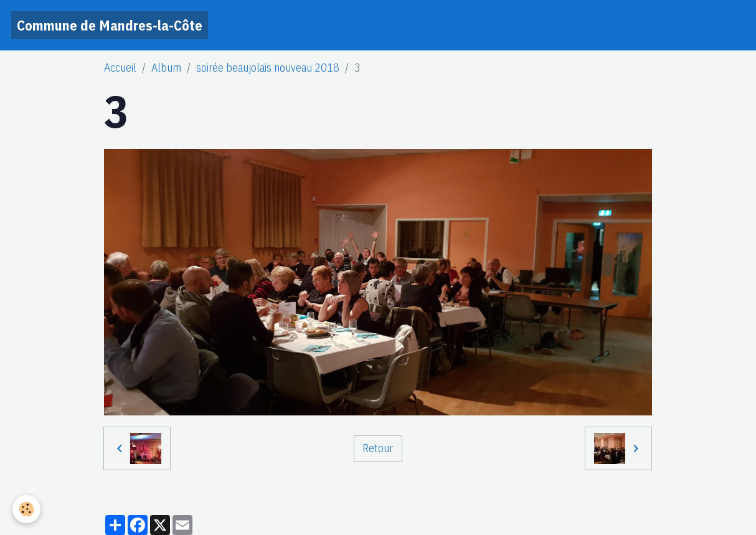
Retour (378, 448)
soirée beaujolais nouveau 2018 (268, 68)
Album (166, 68)
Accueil (120, 68)
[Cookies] (26, 509)
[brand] (110, 25)
